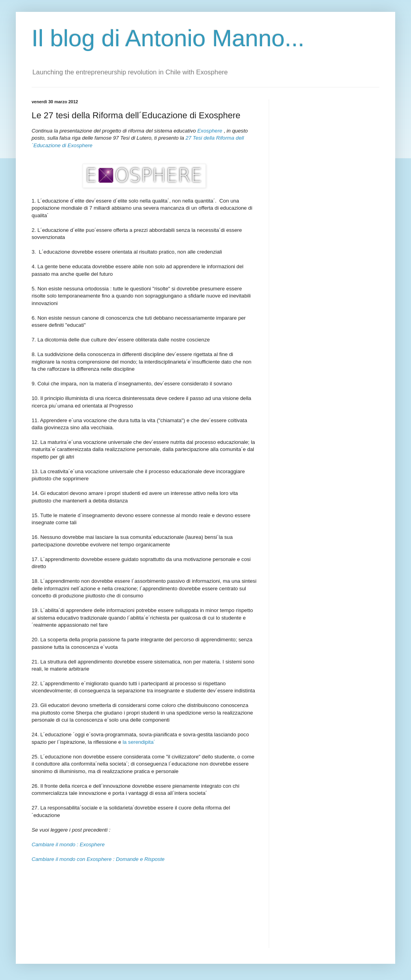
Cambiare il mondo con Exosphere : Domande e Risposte (98, 859)
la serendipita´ (139, 742)
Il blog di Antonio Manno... (168, 38)
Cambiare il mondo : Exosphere (68, 844)
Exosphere (210, 131)
